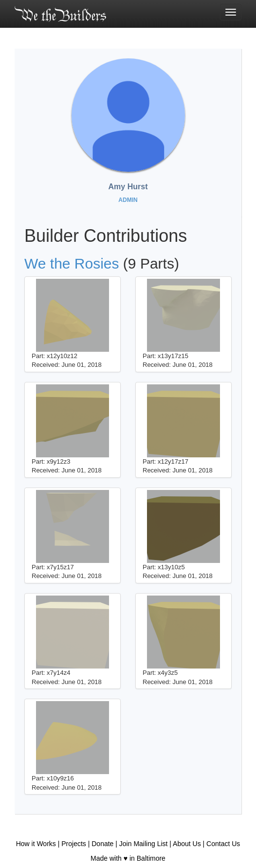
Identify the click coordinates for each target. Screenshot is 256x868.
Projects (74, 844)
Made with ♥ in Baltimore (128, 858)
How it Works (36, 844)
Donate (102, 844)
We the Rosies (72, 263)
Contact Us (223, 844)
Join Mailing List (144, 844)
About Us (187, 844)
